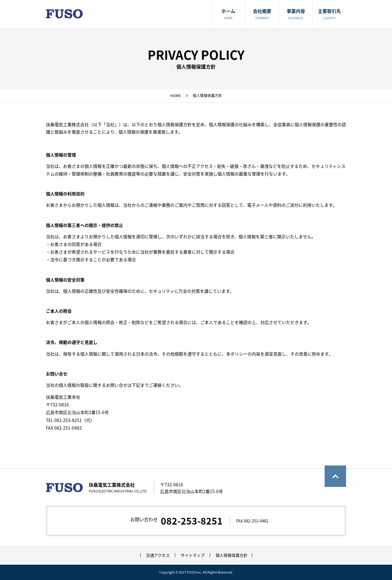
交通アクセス (158, 555)
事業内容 (296, 14)
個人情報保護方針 (232, 555)
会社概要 (262, 14)
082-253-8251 (192, 521)
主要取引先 (329, 14)
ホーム (228, 14)
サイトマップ (193, 555)
